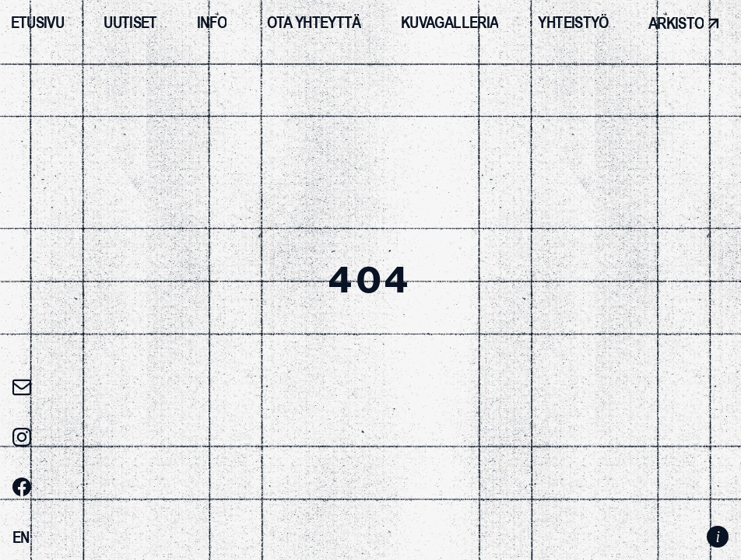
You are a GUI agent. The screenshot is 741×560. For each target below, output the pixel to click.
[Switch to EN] (21, 537)
